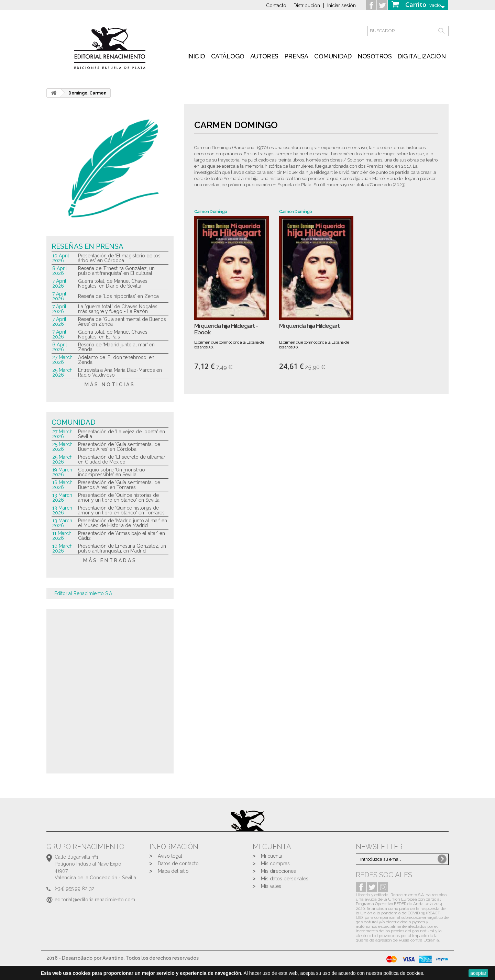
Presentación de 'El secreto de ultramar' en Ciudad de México (122, 459)
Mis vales (271, 886)
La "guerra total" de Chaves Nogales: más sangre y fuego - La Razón (118, 309)
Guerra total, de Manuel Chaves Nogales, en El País (113, 334)
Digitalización (421, 56)
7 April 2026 (59, 283)
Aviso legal (170, 856)
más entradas (110, 560)
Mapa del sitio (173, 871)
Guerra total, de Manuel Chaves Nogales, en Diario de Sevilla (113, 283)
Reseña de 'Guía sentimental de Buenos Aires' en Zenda (122, 322)
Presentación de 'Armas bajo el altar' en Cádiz (122, 536)
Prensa (296, 56)
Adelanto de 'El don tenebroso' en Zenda (116, 360)
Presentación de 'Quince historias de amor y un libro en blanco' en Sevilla (119, 498)
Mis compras (275, 864)
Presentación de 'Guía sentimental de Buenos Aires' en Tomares (119, 485)
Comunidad (333, 56)
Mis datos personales (285, 879)
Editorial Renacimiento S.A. (84, 593)
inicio (196, 56)
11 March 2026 (62, 536)
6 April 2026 (60, 347)
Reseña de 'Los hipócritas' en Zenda (118, 296)
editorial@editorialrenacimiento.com (95, 900)
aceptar (478, 973)
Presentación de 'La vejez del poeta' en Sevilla (122, 434)
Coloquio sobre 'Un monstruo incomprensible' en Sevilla (112, 472)
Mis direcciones (278, 871)
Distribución (307, 5)
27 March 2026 (62, 360)
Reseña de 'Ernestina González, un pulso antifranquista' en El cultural (116, 271)
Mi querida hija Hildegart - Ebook (226, 329)
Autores (264, 56)
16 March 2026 (62, 485)
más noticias (110, 385)
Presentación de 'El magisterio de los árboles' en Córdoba (119, 258)
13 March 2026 (62, 498)
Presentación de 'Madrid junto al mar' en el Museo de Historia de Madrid (123, 523)
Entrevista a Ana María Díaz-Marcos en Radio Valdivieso (120, 372)
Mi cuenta (272, 856)
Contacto (276, 5)
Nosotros (375, 56)
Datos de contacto (178, 864)
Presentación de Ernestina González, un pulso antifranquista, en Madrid (122, 548)
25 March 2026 (62, 372)
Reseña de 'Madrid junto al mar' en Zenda (116, 347)
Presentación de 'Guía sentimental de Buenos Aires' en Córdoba (119, 447)
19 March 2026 (62, 472)
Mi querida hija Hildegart (309, 326)
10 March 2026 (62, 548)
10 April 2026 (61, 258)
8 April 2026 (60, 271)
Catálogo (228, 56)
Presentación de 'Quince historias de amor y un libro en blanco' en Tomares (121, 510)
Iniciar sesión (342, 5)
